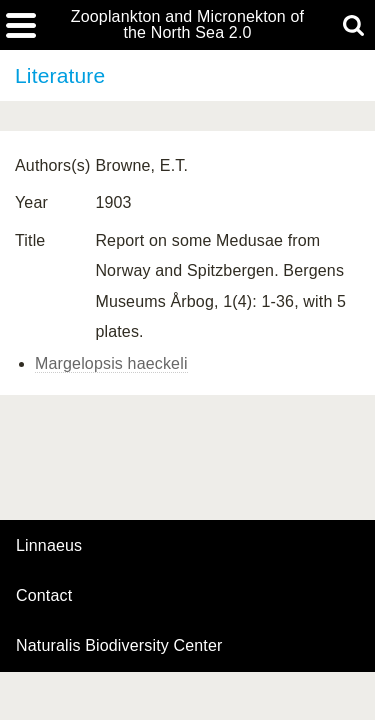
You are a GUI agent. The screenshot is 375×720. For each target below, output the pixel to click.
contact (44, 595)
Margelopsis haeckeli (111, 363)
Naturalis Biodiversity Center (119, 646)
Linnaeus (49, 546)
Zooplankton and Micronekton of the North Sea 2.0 (187, 25)
